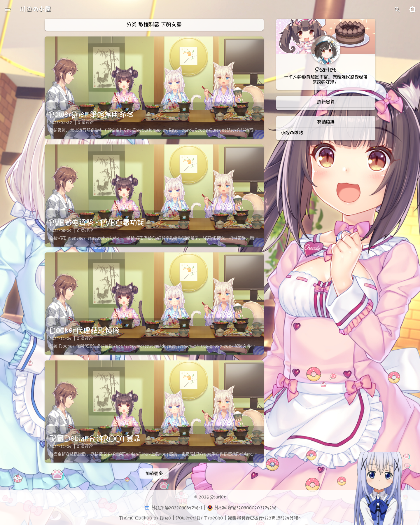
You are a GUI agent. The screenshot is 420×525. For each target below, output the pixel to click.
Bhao (166, 518)
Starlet (218, 497)
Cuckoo (144, 518)
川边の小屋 (35, 9)
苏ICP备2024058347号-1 (177, 508)
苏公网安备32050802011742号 (245, 508)
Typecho (214, 518)
